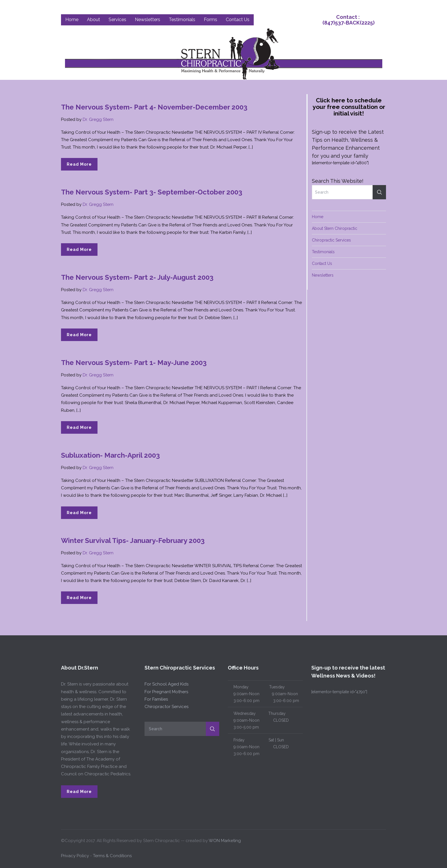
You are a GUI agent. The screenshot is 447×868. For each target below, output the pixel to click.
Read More (79, 164)
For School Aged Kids (166, 684)
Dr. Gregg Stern (98, 119)
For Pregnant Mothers (166, 692)
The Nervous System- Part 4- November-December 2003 (154, 107)
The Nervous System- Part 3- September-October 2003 (152, 192)
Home (318, 217)
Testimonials (323, 252)
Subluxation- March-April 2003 (110, 455)
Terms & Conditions (112, 856)
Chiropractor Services (166, 707)
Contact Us (322, 263)
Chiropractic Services (331, 240)
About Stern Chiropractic (335, 228)
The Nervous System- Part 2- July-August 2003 (137, 277)
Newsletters (323, 275)
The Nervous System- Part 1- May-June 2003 (134, 363)
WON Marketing (225, 841)
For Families (156, 699)
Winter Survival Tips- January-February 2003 (133, 541)
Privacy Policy (75, 856)
